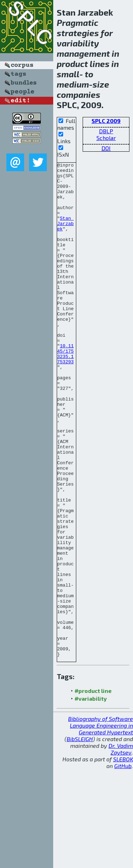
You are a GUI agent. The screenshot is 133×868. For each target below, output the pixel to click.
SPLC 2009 (106, 121)
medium (73, 84)
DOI (106, 148)
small (68, 74)
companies (79, 94)
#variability (91, 797)
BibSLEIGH (80, 838)
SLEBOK (123, 858)
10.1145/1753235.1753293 (65, 392)
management (83, 53)
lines (100, 64)
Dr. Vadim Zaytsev (121, 848)
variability (78, 43)
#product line (93, 789)
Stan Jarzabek (65, 236)
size (101, 84)
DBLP (106, 131)
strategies (78, 33)
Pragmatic (77, 23)
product (72, 64)
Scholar (106, 138)
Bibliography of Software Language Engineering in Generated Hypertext (101, 824)
